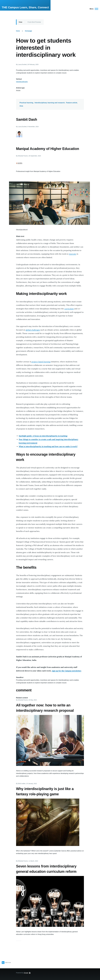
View (21, 22)
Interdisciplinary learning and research (50, 103)
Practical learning (26, 103)
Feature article (72, 103)
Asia (21, 106)
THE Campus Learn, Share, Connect (25, 7)
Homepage (28, 31)
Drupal (26, 973)
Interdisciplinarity (22, 82)
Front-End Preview (34, 22)
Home (18, 31)
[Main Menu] (93, 9)
